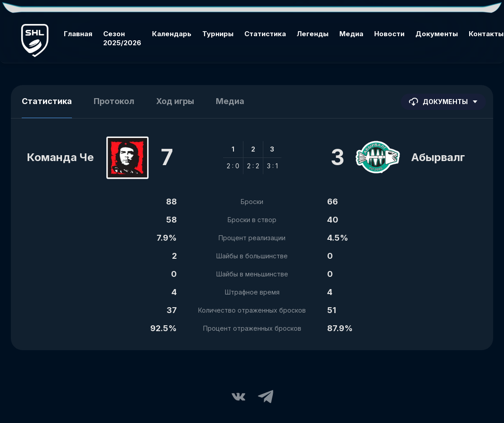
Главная (78, 34)
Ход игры (175, 101)
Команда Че (60, 157)
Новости (389, 34)
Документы (437, 34)
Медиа (351, 34)
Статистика (265, 34)
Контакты (486, 34)
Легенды (313, 34)
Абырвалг (438, 157)
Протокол (114, 101)
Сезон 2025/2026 (122, 38)
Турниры (218, 34)
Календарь (172, 34)
